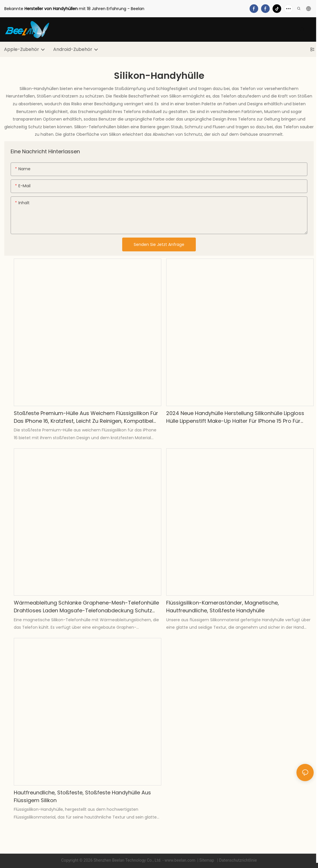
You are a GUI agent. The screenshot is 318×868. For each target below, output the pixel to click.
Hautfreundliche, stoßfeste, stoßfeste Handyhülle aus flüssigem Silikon (82, 796)
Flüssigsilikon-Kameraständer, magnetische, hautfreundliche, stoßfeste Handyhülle (223, 607)
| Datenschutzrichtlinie (237, 860)
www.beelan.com (180, 860)
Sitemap (207, 860)
